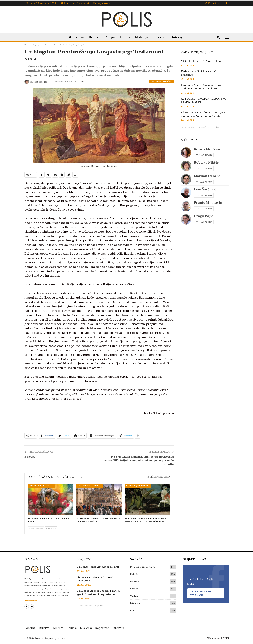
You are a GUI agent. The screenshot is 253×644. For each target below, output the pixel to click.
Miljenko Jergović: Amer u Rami (202, 61)
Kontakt (84, 3)
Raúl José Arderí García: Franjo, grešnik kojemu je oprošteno (202, 87)
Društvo (93, 37)
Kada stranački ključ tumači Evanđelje (199, 73)
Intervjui (180, 37)
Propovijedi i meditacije (161, 81)
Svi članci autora (204, 155)
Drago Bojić (204, 216)
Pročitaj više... (32, 601)
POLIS (225, 638)
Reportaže (161, 37)
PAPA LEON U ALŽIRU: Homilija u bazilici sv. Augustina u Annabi (203, 114)
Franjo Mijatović (208, 203)
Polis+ (133, 610)
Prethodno (36, 529)
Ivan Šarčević (205, 189)
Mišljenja (142, 37)
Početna (67, 3)
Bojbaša (30, 457)
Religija (109, 37)
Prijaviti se (213, 3)
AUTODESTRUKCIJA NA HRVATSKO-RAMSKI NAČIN (204, 100)
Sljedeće (51, 529)
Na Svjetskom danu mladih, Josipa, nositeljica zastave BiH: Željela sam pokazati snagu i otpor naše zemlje (138, 460)
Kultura (125, 37)
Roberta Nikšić (206, 163)
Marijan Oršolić (207, 176)
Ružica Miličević (207, 149)
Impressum (102, 3)
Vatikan (134, 596)
